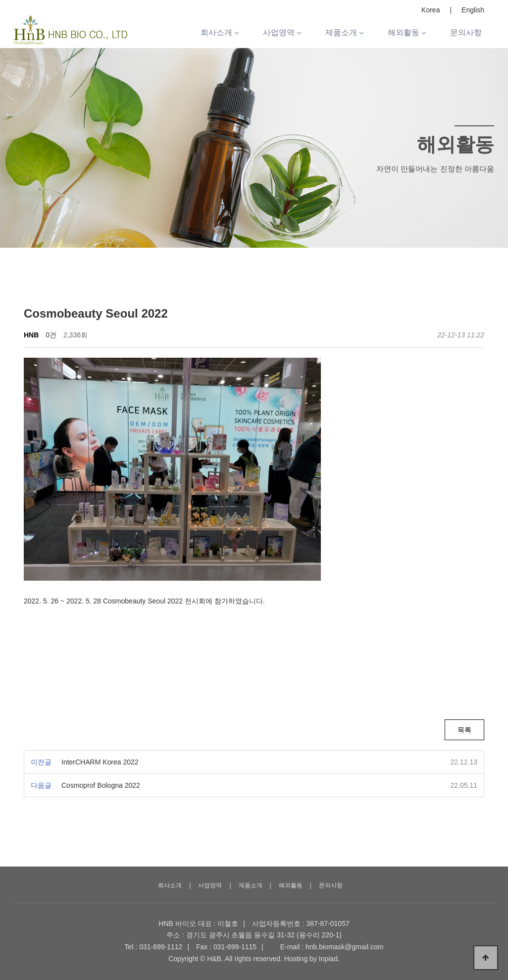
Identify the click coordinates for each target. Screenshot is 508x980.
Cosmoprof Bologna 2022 (101, 785)
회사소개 (219, 32)
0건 (51, 335)
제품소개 (344, 32)
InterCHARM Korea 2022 (100, 762)
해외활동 (406, 32)
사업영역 (282, 32)
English (473, 10)
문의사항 (466, 32)
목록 (464, 730)
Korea (431, 10)
